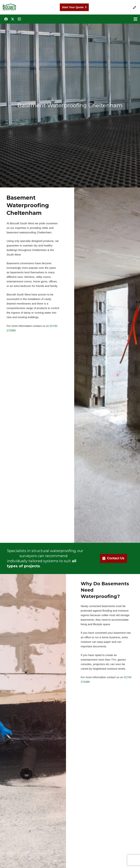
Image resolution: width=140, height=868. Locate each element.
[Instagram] (19, 19)
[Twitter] (13, 19)
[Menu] (135, 19)
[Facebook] (6, 19)
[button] (135, 7)
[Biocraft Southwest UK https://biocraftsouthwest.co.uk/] (9, 7)
